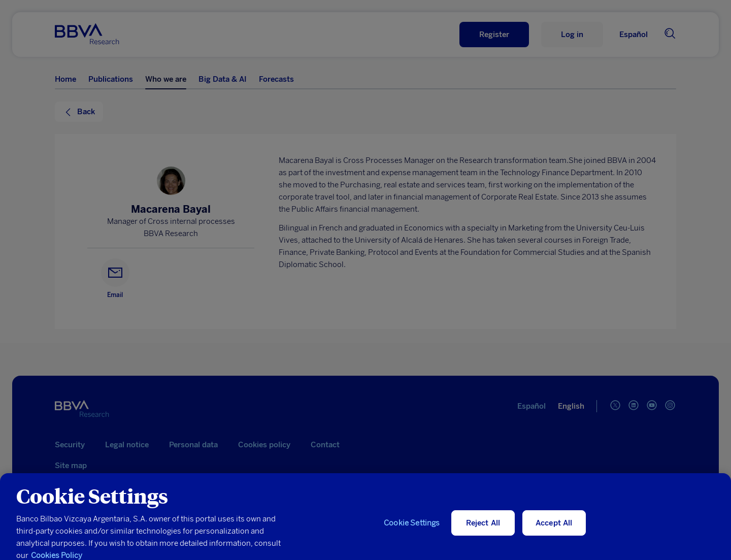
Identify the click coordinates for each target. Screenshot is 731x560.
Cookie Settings (412, 529)
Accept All (554, 529)
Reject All (483, 529)
